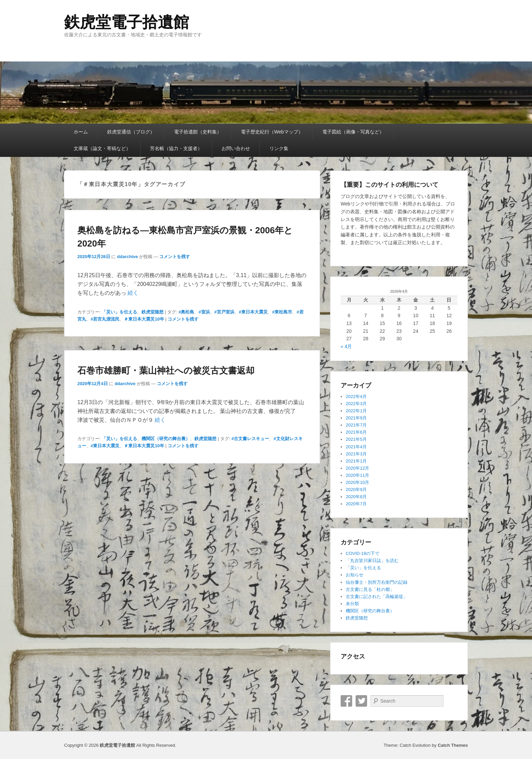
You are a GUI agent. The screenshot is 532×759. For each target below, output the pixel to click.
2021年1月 (356, 461)
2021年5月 (356, 439)
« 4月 (346, 346)
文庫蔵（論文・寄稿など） (102, 148)
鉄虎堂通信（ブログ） (131, 132)
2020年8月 (356, 497)
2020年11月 (357, 475)
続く (133, 293)
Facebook (346, 701)
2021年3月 (356, 454)
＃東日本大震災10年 (144, 319)
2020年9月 (356, 490)
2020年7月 (356, 504)
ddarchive (127, 257)
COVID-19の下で (363, 553)
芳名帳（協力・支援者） (176, 148)
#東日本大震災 (253, 312)
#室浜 (204, 312)
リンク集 (279, 148)
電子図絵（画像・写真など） (353, 132)
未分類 (352, 604)
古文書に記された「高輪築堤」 (377, 597)
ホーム (81, 132)
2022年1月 (356, 411)
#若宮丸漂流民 (105, 319)
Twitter (361, 701)
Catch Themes (453, 745)
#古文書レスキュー (250, 439)
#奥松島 (186, 312)
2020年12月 (357, 468)
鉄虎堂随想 (153, 312)
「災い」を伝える (119, 312)
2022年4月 (356, 396)
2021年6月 (356, 432)
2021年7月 (356, 425)
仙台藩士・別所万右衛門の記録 (377, 582)
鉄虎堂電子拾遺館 (127, 22)
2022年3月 (356, 404)
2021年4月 (356, 447)
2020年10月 (357, 482)
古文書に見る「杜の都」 (370, 589)
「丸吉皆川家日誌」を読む (372, 561)
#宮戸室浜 (224, 312)
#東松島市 (282, 312)
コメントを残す (175, 257)
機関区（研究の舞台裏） (166, 439)
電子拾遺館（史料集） (198, 132)
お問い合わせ (236, 148)
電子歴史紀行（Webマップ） (272, 132)
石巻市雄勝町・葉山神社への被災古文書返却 (166, 371)
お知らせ (355, 575)
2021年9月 (356, 418)
